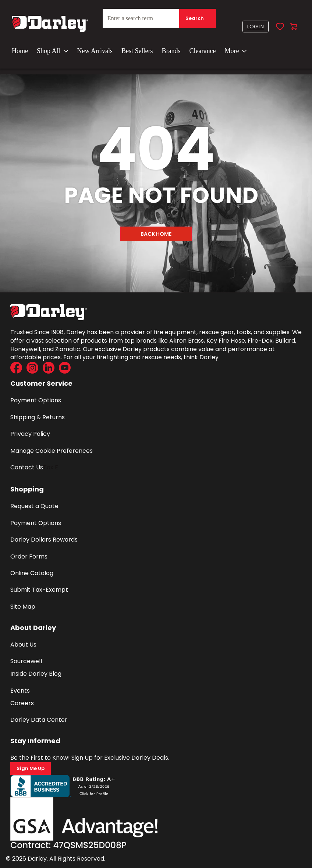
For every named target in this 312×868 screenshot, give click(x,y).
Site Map (23, 607)
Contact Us (27, 467)
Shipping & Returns (38, 417)
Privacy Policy (30, 434)
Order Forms (29, 556)
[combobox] (159, 21)
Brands (171, 51)
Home (20, 51)
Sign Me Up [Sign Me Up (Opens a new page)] (31, 768)
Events (20, 691)
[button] (256, 27)
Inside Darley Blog (36, 674)
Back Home (156, 234)
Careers (22, 703)
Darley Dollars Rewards (44, 540)
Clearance (203, 51)
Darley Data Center (39, 720)
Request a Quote (34, 506)
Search (195, 18)
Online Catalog (32, 573)
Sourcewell (26, 661)
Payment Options (36, 400)
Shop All (53, 51)
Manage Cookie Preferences (52, 451)
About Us (23, 645)
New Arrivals (95, 51)
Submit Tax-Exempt (39, 590)
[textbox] (159, 18)
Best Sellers (137, 51)
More (236, 51)
